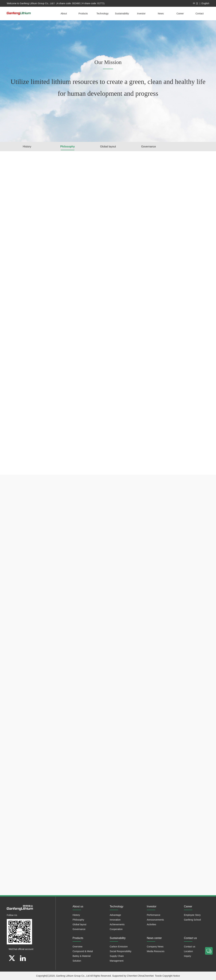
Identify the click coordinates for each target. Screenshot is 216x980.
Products (83, 14)
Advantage (115, 915)
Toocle (158, 976)
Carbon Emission (119, 947)
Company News (155, 947)
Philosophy (67, 147)
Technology (103, 14)
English (205, 3)
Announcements (155, 920)
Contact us (190, 947)
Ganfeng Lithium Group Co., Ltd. (37, 3)
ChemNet (132, 976)
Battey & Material (82, 956)
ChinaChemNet (146, 976)
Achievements (117, 924)
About (64, 14)
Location (188, 951)
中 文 (196, 3)
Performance (154, 915)
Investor (141, 14)
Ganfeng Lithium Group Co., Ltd (73, 976)
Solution (77, 961)
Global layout (108, 147)
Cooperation (116, 929)
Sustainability (122, 14)
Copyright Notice (171, 976)
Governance (148, 147)
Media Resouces (156, 951)
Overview (77, 947)
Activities (151, 924)
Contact (199, 14)
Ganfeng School (192, 920)
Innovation (115, 920)
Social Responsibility (120, 951)
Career (180, 14)
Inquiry (187, 956)
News (161, 14)
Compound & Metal (83, 951)
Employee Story (192, 915)
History (27, 147)
